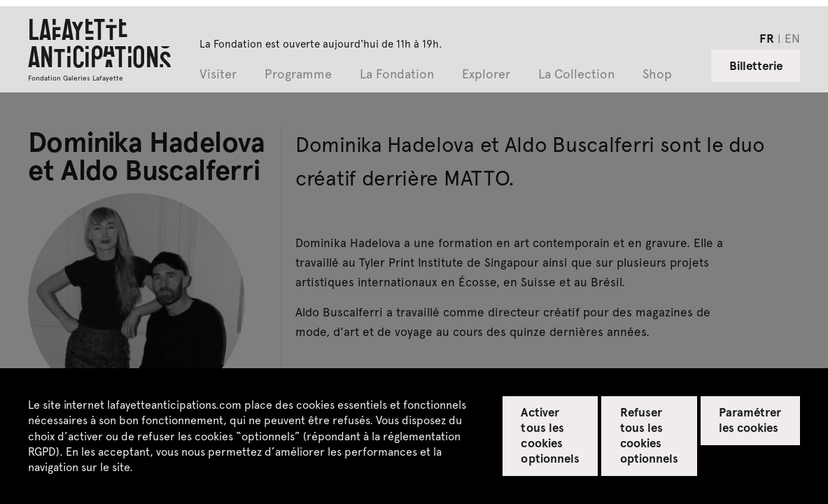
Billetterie (756, 65)
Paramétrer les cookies (750, 419)
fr (767, 38)
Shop (657, 75)
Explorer (486, 75)
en (792, 38)
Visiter (218, 75)
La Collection (576, 75)
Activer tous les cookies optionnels (550, 435)
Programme (298, 75)
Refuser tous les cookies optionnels (649, 435)
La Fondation (397, 75)
